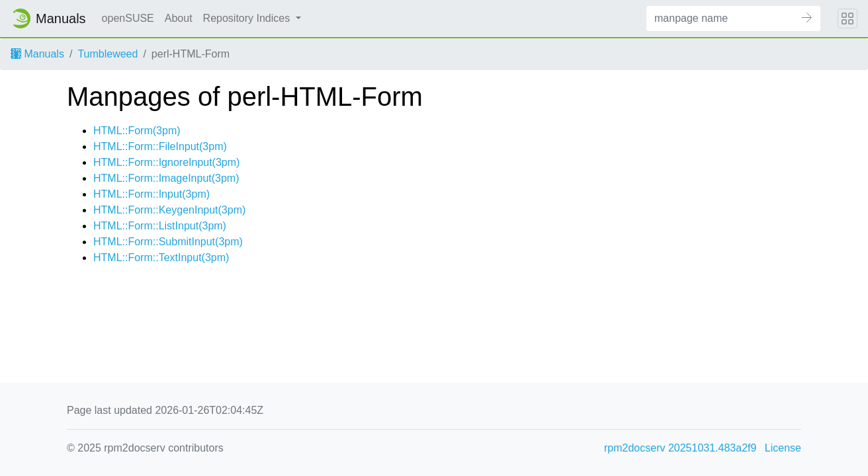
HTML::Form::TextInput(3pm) (161, 258)
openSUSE (128, 18)
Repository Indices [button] (248, 18)
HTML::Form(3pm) (137, 131)
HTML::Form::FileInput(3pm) (160, 146)
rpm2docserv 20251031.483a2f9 (680, 448)
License (783, 448)
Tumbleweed (108, 54)
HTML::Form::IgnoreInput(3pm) (166, 162)
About (179, 18)
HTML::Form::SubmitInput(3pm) (168, 242)
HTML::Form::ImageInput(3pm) (166, 178)
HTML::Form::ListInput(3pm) (160, 226)
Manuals (37, 54)
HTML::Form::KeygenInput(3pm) (169, 210)
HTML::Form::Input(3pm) (152, 194)
